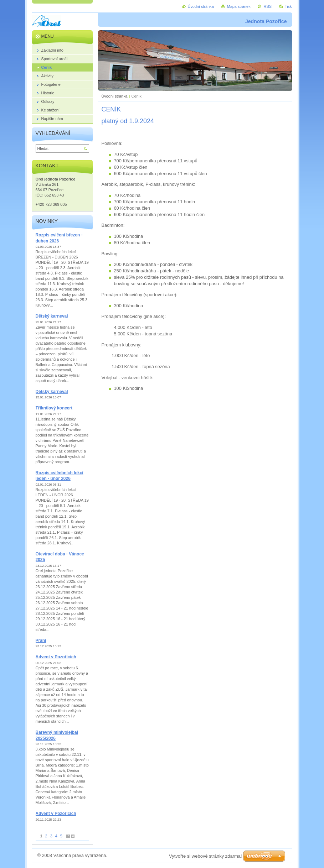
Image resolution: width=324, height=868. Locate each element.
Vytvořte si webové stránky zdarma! (205, 856)
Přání (41, 640)
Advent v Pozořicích (56, 657)
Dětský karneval (52, 316)
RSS (268, 6)
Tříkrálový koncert (54, 408)
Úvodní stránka (115, 96)
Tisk (288, 6)
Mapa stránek (239, 6)
